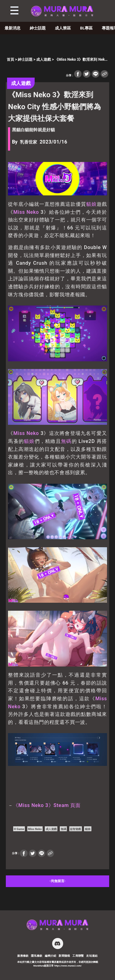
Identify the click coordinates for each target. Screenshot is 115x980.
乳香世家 (29, 142)
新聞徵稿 (64, 956)
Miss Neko (26, 212)
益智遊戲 (75, 829)
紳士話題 (38, 28)
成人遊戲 (44, 60)
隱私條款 (37, 956)
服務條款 (23, 956)
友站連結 (92, 956)
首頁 (10, 60)
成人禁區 (63, 28)
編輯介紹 (51, 956)
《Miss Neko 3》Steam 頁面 (47, 805)
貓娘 (91, 204)
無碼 (66, 441)
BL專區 (86, 28)
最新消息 (13, 28)
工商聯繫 (78, 956)
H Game (19, 829)
